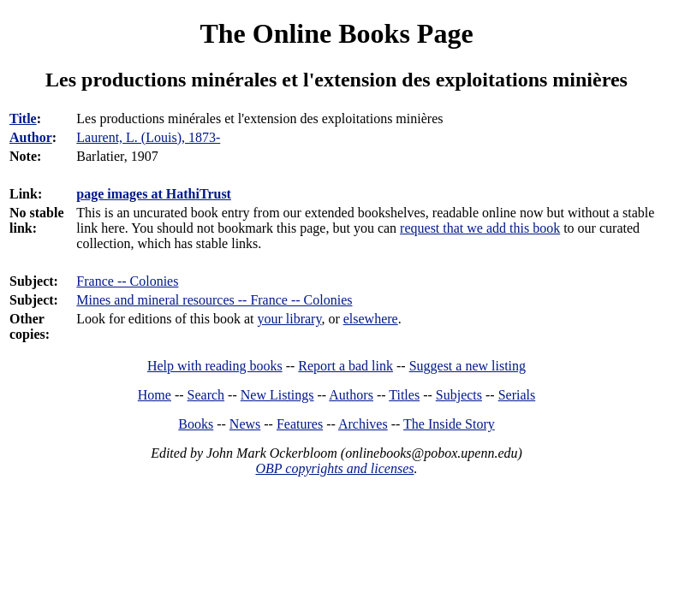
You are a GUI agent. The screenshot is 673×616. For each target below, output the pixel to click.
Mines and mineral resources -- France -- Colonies (214, 300)
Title (23, 118)
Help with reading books (215, 366)
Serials (517, 395)
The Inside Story (449, 424)
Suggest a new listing (468, 366)
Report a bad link (345, 366)
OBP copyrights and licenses (334, 468)
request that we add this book (480, 228)
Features (300, 424)
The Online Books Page (336, 33)
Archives (363, 424)
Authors (351, 395)
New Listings (277, 395)
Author (31, 137)
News (245, 424)
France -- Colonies (127, 281)
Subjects (459, 395)
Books (196, 424)
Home (155, 395)
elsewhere (371, 319)
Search (206, 395)
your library (289, 319)
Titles (404, 395)
